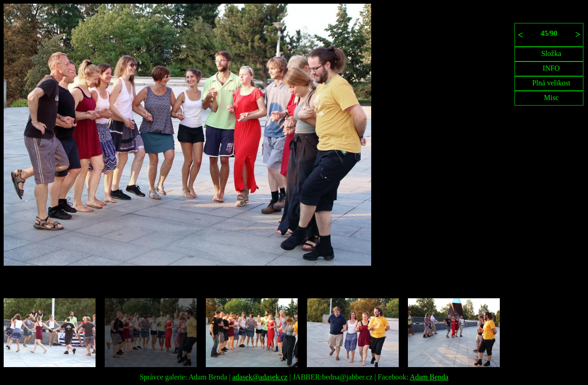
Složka (551, 53)
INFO (551, 68)
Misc (551, 98)
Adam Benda (429, 377)
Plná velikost (551, 83)
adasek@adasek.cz (260, 377)
